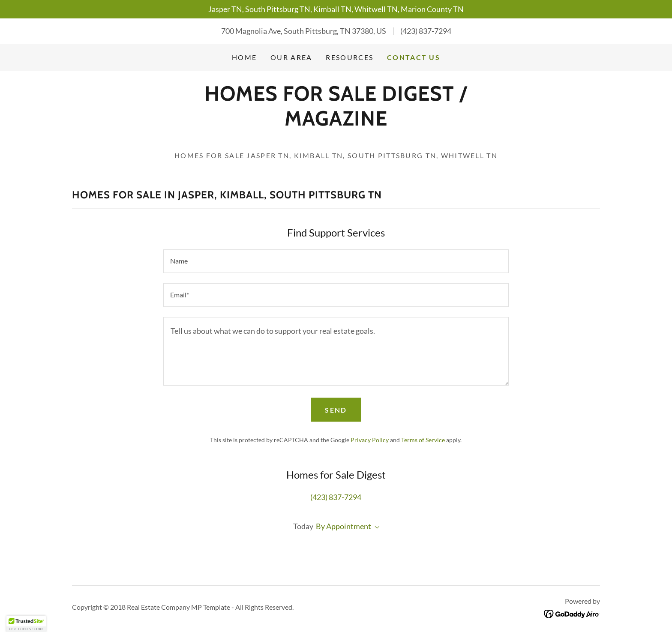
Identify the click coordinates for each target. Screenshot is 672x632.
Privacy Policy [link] (370, 440)
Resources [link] (349, 57)
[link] (336, 123)
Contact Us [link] (414, 57)
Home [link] (244, 57)
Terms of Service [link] (423, 440)
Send (336, 410)
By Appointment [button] (343, 526)
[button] (375, 527)
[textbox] (336, 261)
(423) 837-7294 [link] (426, 31)
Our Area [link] (291, 57)
